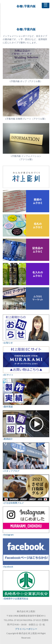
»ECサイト (26, 361)
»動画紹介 (26, 425)
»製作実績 (26, 393)
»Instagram (26, 521)
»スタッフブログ (26, 457)
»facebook (26, 553)
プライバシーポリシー (26, 629)
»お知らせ (26, 329)
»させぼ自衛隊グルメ (26, 489)
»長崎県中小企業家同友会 (26, 585)
